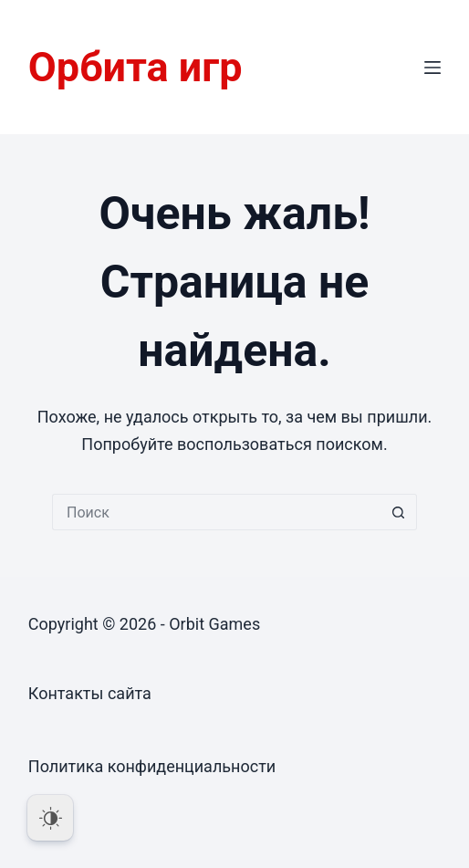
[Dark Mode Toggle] (50, 818)
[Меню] (433, 68)
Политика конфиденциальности (152, 766)
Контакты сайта (90, 693)
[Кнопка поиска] (399, 512)
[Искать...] (216, 512)
